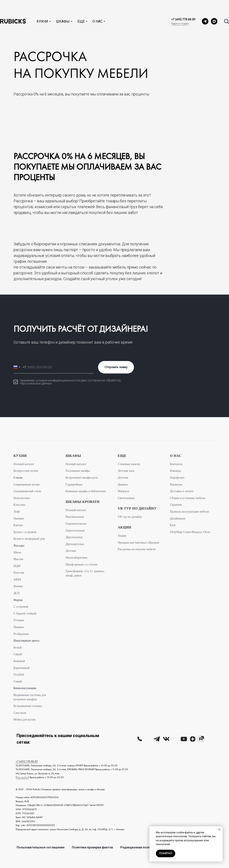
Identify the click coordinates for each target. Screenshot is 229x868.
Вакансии (176, 485)
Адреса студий (180, 9)
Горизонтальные (76, 524)
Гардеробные (74, 485)
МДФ (17, 566)
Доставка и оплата (182, 491)
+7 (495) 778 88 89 (183, 5)
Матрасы (124, 491)
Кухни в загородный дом (29, 539)
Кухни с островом (25, 532)
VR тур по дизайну (130, 517)
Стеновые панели (129, 464)
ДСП (17, 593)
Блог (173, 525)
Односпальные (75, 531)
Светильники (126, 498)
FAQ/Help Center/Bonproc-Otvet (190, 532)
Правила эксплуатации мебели (189, 512)
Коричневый (22, 668)
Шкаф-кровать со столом (81, 565)
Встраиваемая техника (28, 706)
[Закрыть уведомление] (219, 830)
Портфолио (177, 478)
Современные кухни (27, 485)
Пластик (19, 573)
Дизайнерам (178, 518)
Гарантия (176, 505)
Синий (18, 681)
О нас (97, 7)
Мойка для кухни (25, 720)
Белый (18, 648)
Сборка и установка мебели (188, 498)
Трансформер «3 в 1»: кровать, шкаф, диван (85, 573)
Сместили (20, 713)
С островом (21, 607)
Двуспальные (74, 537)
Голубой (19, 675)
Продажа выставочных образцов (139, 543)
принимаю (28, 380)
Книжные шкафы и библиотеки (86, 491)
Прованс (19, 518)
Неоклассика (22, 498)
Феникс (18, 586)
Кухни (42, 7)
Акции (122, 536)
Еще (81, 7)
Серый (18, 654)
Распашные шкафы (78, 471)
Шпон (17, 552)
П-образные (21, 634)
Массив (18, 559)
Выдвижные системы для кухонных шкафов (30, 697)
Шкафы (63, 7)
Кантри (18, 525)
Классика (19, 505)
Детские (71, 551)
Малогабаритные (77, 558)
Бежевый (19, 661)
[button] (226, 7)
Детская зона (126, 471)
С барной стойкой (25, 614)
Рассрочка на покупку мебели (137, 549)
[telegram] (205, 7)
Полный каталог (24, 464)
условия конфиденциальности (57, 380)
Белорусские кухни (26, 471)
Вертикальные (75, 517)
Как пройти (22, 777)
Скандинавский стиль (27, 491)
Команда (175, 471)
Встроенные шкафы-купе (82, 478)
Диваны (123, 485)
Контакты (176, 464)
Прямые (19, 627)
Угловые (19, 620)
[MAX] (214, 7)
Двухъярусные (75, 544)
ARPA (17, 580)
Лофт (17, 512)
